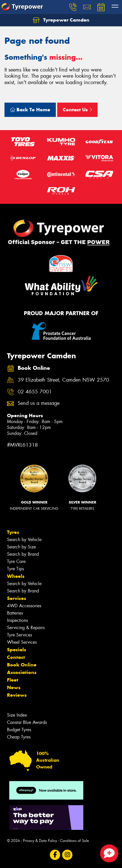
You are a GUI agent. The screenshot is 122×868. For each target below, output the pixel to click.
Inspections (17, 620)
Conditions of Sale (74, 841)
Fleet (13, 680)
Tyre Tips (15, 569)
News (14, 687)
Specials (17, 650)
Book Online (22, 665)
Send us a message (39, 403)
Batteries (15, 613)
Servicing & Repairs (26, 628)
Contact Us (77, 110)
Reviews (17, 695)
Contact (16, 657)
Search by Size (21, 547)
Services (17, 598)
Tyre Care (16, 561)
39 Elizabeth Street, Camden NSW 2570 (63, 380)
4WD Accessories (24, 606)
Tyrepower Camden (61, 20)
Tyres (13, 532)
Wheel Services (22, 642)
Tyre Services (19, 635)
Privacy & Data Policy (40, 841)
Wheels (16, 576)
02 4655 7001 (35, 392)
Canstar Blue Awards (27, 722)
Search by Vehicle (24, 540)
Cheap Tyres (19, 737)
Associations (22, 672)
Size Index (17, 715)
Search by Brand (23, 554)
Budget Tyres (19, 730)
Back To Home (30, 110)
